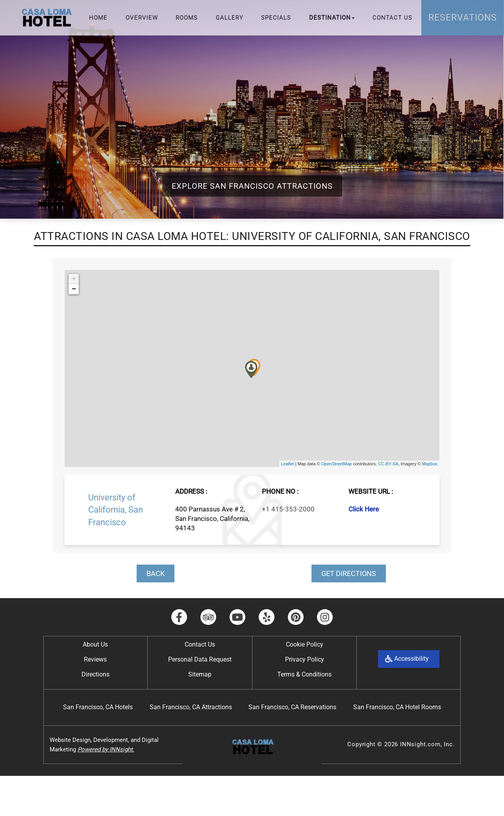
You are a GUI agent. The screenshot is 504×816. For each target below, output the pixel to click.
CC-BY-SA (388, 464)
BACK (156, 573)
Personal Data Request (200, 659)
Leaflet (288, 464)
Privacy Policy (305, 659)
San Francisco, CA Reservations (292, 707)
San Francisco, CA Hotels (98, 707)
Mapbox (430, 464)
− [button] (74, 289)
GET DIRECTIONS (349, 573)
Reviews (95, 659)
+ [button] (74, 279)
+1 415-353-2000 (288, 509)
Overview (142, 18)
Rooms (187, 18)
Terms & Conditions (304, 674)
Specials (276, 18)
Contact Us (392, 18)
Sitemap (200, 674)
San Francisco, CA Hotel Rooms (397, 707)
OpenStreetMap (337, 464)
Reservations (463, 18)
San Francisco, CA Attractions (191, 707)
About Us (95, 644)
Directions (95, 674)
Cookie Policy (305, 644)
